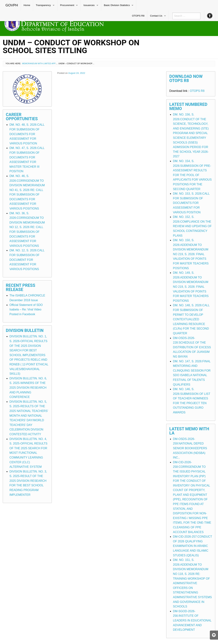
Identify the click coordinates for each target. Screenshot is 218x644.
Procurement (67, 5)
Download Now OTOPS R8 (186, 79)
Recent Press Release (21, 288)
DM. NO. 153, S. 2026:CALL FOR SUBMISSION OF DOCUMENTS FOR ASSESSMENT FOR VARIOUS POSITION (191, 203)
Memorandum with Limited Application (43, 63)
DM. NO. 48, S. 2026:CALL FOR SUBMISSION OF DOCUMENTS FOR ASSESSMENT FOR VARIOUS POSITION (27, 134)
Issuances (89, 5)
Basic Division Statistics (117, 5)
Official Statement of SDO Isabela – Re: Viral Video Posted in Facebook (26, 310)
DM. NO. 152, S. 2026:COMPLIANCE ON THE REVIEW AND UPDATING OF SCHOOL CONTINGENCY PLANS (192, 226)
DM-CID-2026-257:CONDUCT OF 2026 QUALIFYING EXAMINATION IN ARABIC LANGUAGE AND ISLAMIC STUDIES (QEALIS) (192, 546)
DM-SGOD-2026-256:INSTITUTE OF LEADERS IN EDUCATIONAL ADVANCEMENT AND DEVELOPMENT (192, 620)
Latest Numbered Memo (188, 107)
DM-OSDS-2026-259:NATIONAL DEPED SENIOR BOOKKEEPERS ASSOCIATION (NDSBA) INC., (190, 448)
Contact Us (156, 16)
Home (27, 5)
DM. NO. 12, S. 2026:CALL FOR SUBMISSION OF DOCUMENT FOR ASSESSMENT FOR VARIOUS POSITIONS (27, 260)
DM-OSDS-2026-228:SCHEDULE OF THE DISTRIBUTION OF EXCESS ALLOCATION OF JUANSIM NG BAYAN (192, 347)
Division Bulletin (25, 331)
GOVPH (12, 5)
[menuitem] (12, 5)
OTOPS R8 (138, 16)
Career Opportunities (22, 117)
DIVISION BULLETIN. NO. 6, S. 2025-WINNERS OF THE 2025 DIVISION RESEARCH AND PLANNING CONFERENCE (28, 388)
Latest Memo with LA (189, 431)
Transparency (43, 5)
